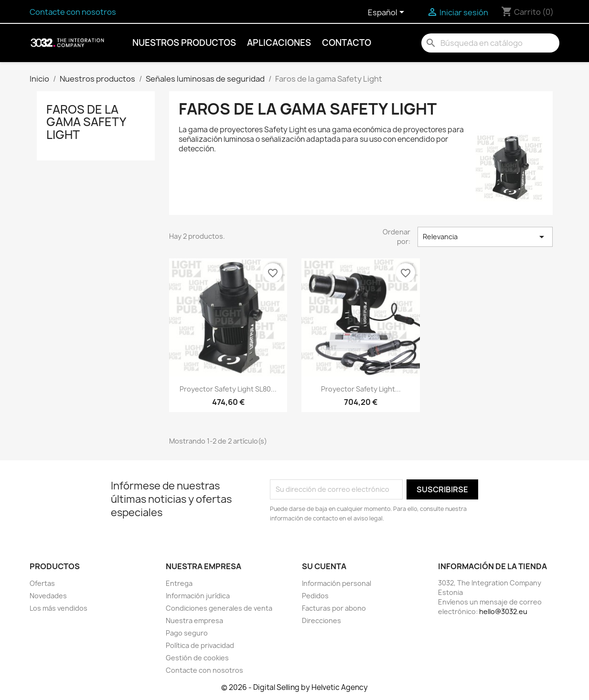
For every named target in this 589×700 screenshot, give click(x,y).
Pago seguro (187, 633)
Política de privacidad (200, 645)
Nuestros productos (184, 43)
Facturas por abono (334, 608)
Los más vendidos (59, 608)
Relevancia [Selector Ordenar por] (485, 237)
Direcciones (321, 620)
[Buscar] (490, 43)
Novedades (48, 596)
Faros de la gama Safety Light (86, 122)
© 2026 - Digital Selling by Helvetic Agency (294, 687)
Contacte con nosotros (73, 12)
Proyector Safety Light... (361, 389)
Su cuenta (324, 566)
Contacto (347, 43)
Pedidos (315, 596)
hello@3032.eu (503, 611)
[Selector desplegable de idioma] (388, 13)
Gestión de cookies (197, 658)
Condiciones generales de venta (219, 608)
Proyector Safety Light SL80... (228, 389)
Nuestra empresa (194, 620)
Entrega (179, 583)
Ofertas (42, 583)
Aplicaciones (279, 43)
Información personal (337, 583)
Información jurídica (198, 596)
